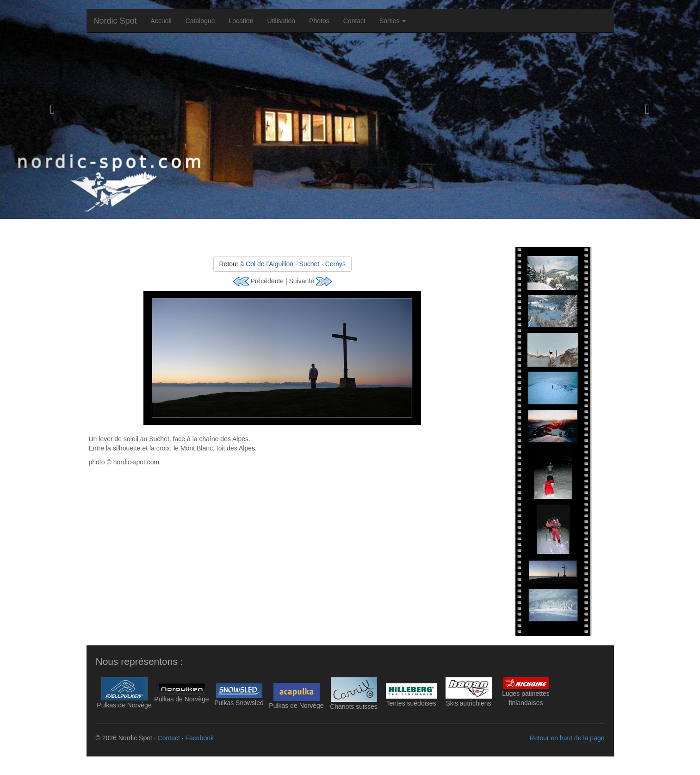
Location (241, 21)
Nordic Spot (115, 21)
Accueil (161, 21)
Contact (354, 21)
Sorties (393, 21)
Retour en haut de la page (567, 738)
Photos (319, 21)
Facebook (199, 738)
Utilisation (281, 21)
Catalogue (200, 21)
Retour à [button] (282, 264)
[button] (53, 109)
